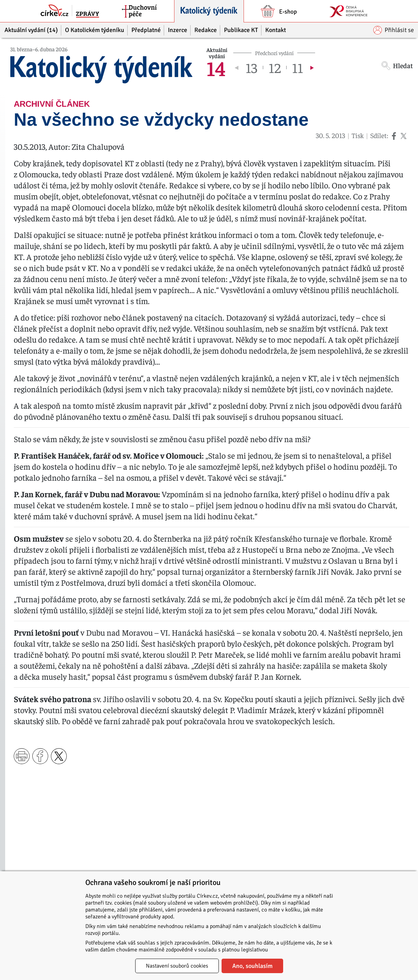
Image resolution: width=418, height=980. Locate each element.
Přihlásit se (394, 30)
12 (275, 67)
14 (216, 67)
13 (251, 67)
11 (298, 67)
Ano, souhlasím (252, 966)
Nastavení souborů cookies (177, 966)
